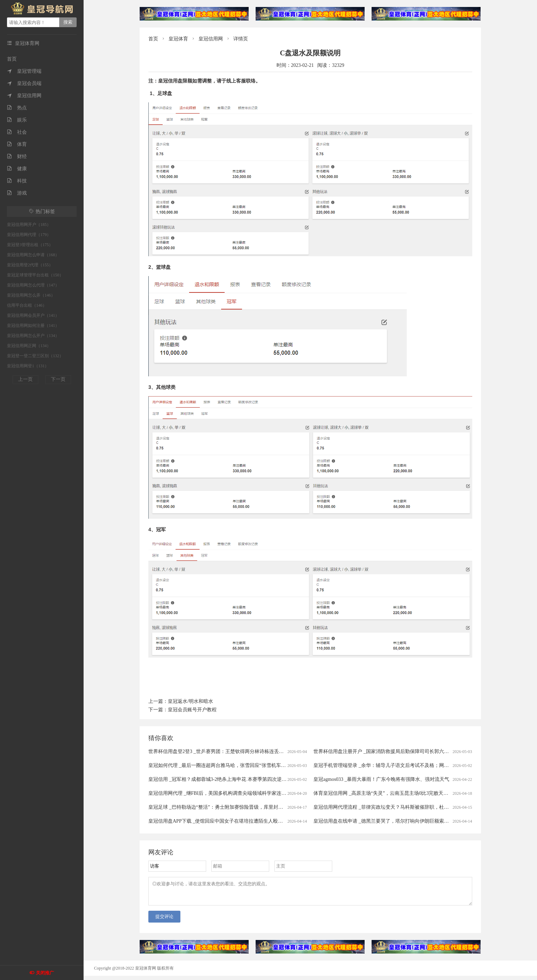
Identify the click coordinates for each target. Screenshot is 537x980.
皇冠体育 (178, 39)
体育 (17, 144)
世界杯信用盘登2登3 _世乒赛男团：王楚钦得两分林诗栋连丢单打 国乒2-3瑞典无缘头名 (242, 751)
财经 (17, 156)
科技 (17, 181)
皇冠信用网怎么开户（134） (33, 336)
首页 (12, 59)
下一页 (58, 379)
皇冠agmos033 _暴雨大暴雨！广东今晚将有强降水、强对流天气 (381, 779)
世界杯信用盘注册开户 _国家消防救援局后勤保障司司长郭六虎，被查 (388, 751)
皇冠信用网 (24, 96)
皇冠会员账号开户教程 (192, 710)
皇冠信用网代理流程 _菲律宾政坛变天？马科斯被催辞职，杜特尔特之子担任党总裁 (403, 807)
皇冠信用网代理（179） (29, 235)
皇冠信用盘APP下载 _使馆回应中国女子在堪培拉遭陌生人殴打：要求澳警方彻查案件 (240, 821)
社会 (17, 132)
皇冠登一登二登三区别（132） (35, 356)
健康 (17, 169)
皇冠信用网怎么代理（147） (33, 285)
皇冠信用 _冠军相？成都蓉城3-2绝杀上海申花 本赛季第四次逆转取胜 (222, 779)
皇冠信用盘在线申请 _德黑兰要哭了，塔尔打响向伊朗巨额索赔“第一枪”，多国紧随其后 (408, 821)
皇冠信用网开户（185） (29, 225)
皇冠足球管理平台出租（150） (35, 275)
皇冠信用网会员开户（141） (33, 315)
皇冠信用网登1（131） (28, 366)
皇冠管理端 (24, 71)
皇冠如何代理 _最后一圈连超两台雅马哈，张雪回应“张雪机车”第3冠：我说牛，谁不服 (241, 765)
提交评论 (164, 921)
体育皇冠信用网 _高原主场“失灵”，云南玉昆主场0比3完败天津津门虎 (388, 793)
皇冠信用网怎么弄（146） (31, 295)
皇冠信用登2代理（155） (30, 265)
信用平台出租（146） (27, 305)
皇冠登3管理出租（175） (30, 245)
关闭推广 (45, 973)
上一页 (25, 379)
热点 (17, 108)
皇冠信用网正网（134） (29, 346)
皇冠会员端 (24, 83)
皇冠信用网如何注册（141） (33, 326)
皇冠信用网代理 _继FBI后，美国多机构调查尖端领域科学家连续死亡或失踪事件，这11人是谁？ (251, 793)
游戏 (17, 193)
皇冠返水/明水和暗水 (190, 701)
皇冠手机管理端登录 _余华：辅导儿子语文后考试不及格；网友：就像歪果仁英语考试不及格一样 (418, 765)
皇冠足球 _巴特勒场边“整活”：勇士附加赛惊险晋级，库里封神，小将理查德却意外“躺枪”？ (247, 807)
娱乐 (17, 120)
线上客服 (236, 81)
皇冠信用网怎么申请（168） (33, 255)
